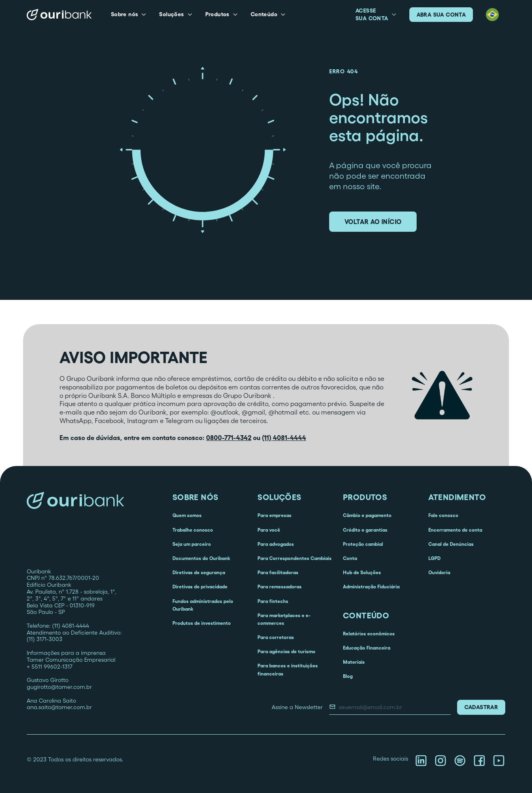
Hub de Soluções (362, 572)
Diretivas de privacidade (200, 587)
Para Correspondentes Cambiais (295, 558)
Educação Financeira (367, 648)
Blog (348, 676)
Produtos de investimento (202, 623)
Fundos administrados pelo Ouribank (203, 605)
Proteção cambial (363, 544)
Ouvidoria (439, 572)
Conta (350, 558)
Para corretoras (276, 637)
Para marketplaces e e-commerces (284, 619)
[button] (129, 15)
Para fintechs (273, 601)
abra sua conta (441, 15)
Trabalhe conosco (193, 530)
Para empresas (275, 515)
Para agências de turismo (286, 651)
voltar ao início (373, 222)
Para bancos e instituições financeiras (288, 669)
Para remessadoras (280, 587)
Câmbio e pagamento (367, 515)
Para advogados (276, 544)
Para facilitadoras (278, 572)
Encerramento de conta (455, 530)
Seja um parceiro (192, 544)
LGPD (434, 558)
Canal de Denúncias (451, 544)
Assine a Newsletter (297, 707)
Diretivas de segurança (199, 572)
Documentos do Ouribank (201, 558)
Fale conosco (443, 515)
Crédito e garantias (365, 530)
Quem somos (187, 515)
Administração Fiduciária (371, 587)
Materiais (354, 662)
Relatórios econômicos (369, 634)
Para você (269, 530)
